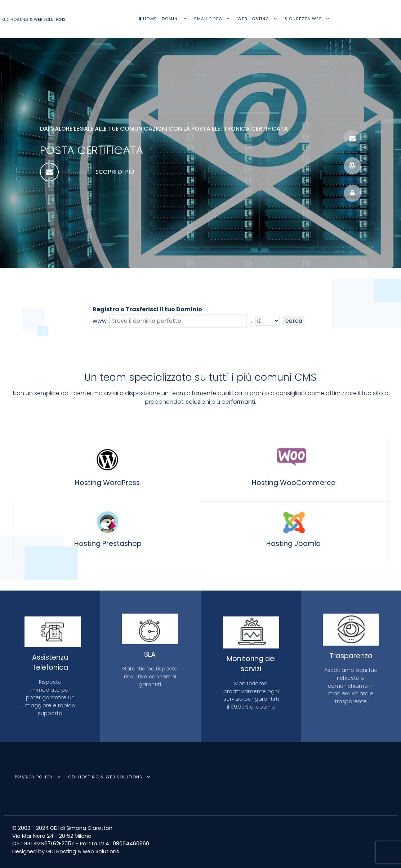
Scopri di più (115, 172)
